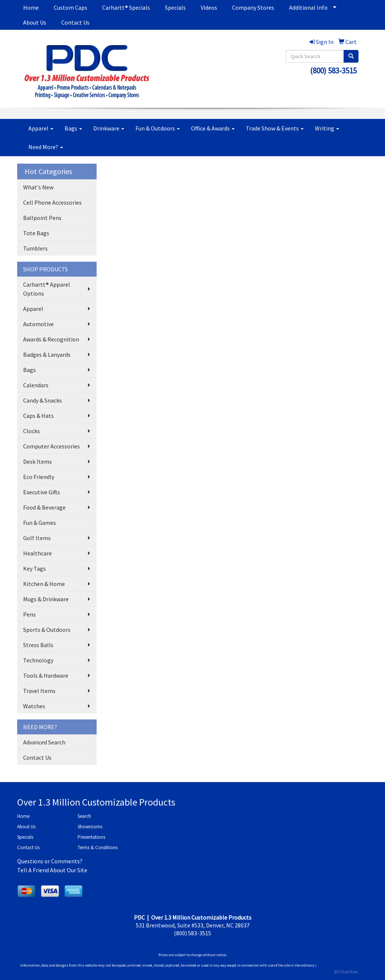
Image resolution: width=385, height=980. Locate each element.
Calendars (36, 385)
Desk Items (37, 461)
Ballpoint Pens (42, 218)
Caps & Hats (38, 416)
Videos (209, 7)
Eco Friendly (39, 477)
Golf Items (37, 538)
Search (84, 816)
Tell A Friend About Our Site (52, 870)
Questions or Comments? (50, 861)
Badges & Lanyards (47, 354)
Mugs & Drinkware (46, 599)
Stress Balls (38, 645)
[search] (351, 56)
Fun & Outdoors (158, 128)
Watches (34, 706)
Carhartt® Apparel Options (47, 289)
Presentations (91, 837)
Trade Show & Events (275, 128)
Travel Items (39, 691)
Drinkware (109, 128)
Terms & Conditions (98, 847)
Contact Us (75, 22)
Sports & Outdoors (47, 630)
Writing (327, 128)
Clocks (32, 431)
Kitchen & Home (44, 584)
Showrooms (90, 827)
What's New (38, 187)
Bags (73, 128)
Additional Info (308, 7)
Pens (29, 614)
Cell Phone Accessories (52, 202)
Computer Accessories (51, 446)
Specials (175, 7)
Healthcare (37, 553)
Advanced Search (44, 742)
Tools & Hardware (46, 675)
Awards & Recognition (51, 339)
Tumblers (35, 248)
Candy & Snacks (43, 400)
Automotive (38, 324)
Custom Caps (71, 7)
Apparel (41, 128)
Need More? (46, 147)
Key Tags (35, 568)
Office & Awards (213, 128)
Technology (38, 660)
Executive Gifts (42, 492)
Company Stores (253, 7)
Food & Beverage (44, 507)
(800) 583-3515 (333, 71)
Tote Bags (36, 233)
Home (31, 7)
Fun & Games (40, 523)
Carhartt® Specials (126, 7)
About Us (35, 22)
